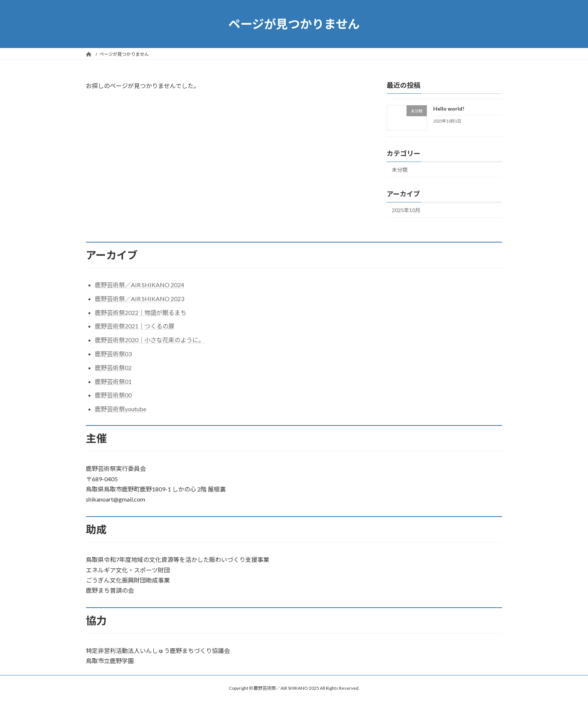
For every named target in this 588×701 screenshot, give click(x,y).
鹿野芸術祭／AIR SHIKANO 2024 (139, 285)
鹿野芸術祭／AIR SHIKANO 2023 (139, 299)
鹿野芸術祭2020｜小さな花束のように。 (150, 340)
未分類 (400, 170)
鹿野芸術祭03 (113, 354)
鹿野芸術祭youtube (121, 409)
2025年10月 (406, 210)
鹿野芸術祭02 (113, 368)
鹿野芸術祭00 (113, 395)
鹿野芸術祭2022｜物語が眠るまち (141, 312)
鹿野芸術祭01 (113, 381)
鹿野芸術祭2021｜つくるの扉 (135, 326)
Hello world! (449, 109)
